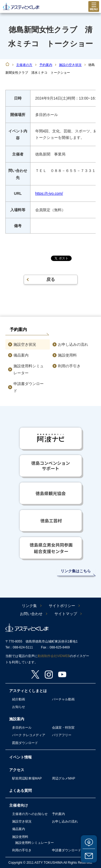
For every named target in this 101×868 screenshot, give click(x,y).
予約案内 (46, 65)
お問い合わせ (89, 856)
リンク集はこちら (76, 571)
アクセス (17, 770)
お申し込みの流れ (73, 344)
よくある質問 (89, 842)
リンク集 (29, 606)
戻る (51, 279)
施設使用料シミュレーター (29, 369)
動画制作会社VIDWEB (54, 656)
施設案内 (17, 719)
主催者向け (19, 805)
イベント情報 (20, 757)
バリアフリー (62, 735)
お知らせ (19, 707)
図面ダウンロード (25, 743)
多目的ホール (22, 728)
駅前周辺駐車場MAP (27, 778)
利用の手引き (69, 366)
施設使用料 (67, 355)
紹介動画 (19, 699)
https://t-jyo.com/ (49, 193)
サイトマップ (66, 614)
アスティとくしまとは (28, 691)
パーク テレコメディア (29, 735)
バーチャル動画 (63, 699)
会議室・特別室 (63, 728)
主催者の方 (24, 65)
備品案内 (21, 355)
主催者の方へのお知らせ (30, 814)
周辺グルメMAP (64, 778)
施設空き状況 (25, 344)
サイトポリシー (62, 606)
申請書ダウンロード (29, 387)
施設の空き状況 (70, 65)
